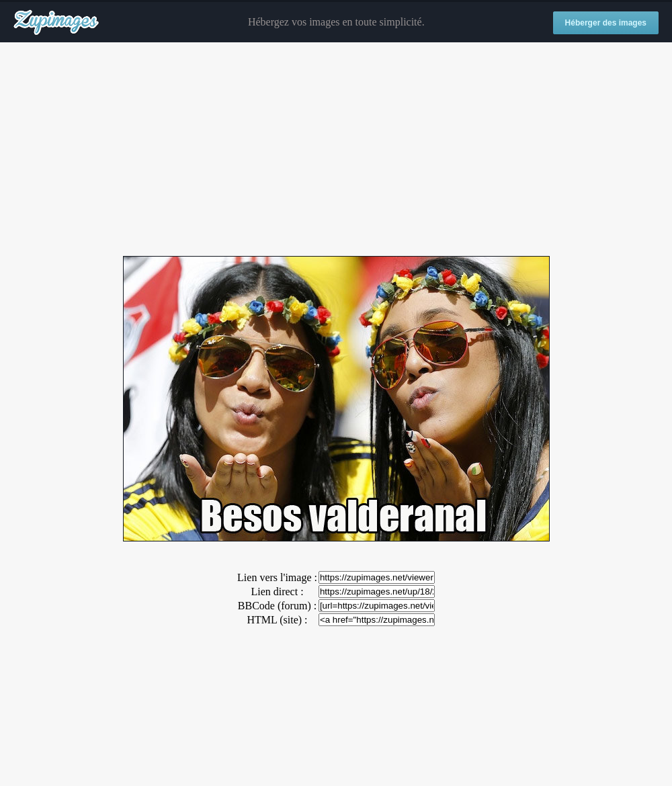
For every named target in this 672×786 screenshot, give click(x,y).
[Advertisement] (336, 150)
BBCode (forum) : (277, 606)
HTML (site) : (277, 620)
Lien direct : (277, 592)
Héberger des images (606, 23)
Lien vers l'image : (277, 577)
